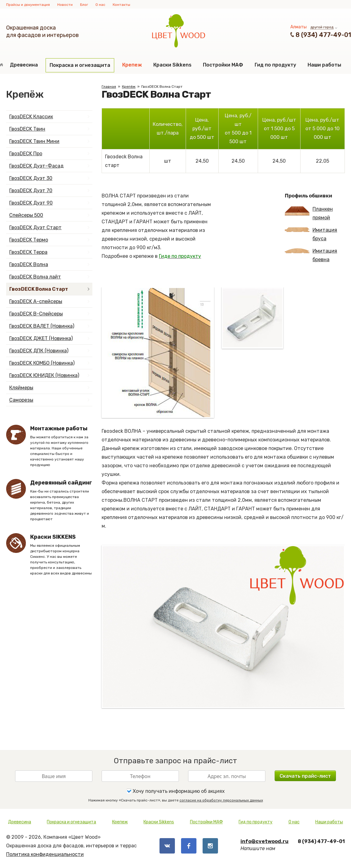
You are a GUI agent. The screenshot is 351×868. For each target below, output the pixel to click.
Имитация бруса (311, 234)
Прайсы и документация (28, 5)
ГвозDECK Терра (28, 252)
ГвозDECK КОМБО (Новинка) (42, 363)
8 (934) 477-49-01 (323, 35)
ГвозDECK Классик (31, 117)
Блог (84, 5)
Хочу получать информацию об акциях (176, 791)
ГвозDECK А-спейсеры (36, 301)
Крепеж (132, 65)
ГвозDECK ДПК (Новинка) (39, 351)
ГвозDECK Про (26, 154)
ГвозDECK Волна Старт (39, 289)
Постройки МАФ (223, 65)
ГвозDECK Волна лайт (35, 277)
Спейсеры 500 (26, 215)
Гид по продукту (275, 65)
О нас (100, 5)
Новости (65, 5)
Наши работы (324, 65)
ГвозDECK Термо (29, 240)
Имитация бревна (311, 255)
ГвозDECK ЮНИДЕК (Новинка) (44, 375)
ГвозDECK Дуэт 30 (31, 178)
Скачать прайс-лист (305, 776)
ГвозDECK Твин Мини (34, 141)
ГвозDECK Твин (27, 129)
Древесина (24, 65)
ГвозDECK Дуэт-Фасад (36, 166)
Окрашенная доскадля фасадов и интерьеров (42, 31)
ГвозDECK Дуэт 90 (31, 203)
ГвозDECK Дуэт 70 (31, 191)
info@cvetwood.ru (264, 841)
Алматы (299, 27)
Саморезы (21, 400)
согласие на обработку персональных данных (221, 800)
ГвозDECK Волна (29, 264)
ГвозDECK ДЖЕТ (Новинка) (41, 338)
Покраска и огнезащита (80, 65)
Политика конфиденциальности (45, 854)
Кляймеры (21, 388)
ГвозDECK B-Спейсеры (36, 314)
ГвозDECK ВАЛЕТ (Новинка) (42, 326)
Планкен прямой (309, 213)
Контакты (121, 5)
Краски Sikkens (172, 65)
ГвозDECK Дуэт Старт (35, 227)
